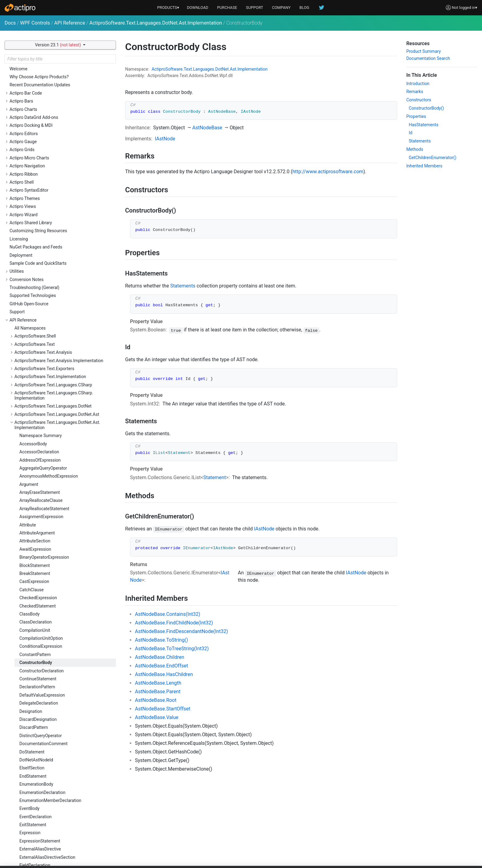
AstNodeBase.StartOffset (163, 709)
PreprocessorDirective (40, 752)
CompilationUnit (35, 185)
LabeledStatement (37, 565)
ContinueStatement (38, 233)
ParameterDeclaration (40, 719)
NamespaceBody (36, 663)
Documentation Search (428, 58)
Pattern (26, 736)
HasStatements (424, 125)
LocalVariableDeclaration (43, 614)
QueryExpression (36, 792)
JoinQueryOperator (37, 557)
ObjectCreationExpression (44, 679)
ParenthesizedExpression (43, 728)
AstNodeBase (207, 128)
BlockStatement (35, 120)
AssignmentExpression (41, 71)
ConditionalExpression (41, 201)
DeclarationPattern (37, 241)
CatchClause (32, 144)
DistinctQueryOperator (41, 290)
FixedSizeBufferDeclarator (44, 436)
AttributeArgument (37, 87)
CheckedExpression (38, 152)
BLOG (304, 8)
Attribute (28, 79)
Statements (183, 286)
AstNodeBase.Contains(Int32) (168, 614)
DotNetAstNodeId (36, 314)
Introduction (418, 84)
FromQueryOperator (38, 468)
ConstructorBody (36, 217)
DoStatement (32, 306)
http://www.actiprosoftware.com (328, 172)
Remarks (415, 92)
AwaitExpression (35, 104)
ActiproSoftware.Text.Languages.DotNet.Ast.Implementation (156, 23)
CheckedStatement (38, 160)
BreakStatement (35, 128)
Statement (215, 477)
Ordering (28, 711)
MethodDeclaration (38, 647)
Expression (30, 387)
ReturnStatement (36, 841)
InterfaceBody (33, 517)
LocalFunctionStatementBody (48, 606)
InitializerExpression (39, 501)
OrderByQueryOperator (41, 703)
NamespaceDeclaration (42, 671)
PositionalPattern (36, 744)
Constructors (419, 100)
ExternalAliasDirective (40, 403)
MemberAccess (34, 630)
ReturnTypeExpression (41, 857)
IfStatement (31, 493)
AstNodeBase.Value (157, 717)
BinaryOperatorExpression (44, 111)
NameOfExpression (38, 655)
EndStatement (33, 330)
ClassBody (30, 168)
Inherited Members (424, 166)
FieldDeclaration (35, 420)
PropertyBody (32, 760)
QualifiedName (34, 784)
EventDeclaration (36, 371)
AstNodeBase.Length (158, 683)
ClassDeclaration (36, 176)
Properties (416, 116)
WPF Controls (35, 23)
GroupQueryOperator (39, 484)
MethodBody (32, 639)
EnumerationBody (36, 338)
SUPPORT (255, 8)
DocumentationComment (43, 298)
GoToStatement (34, 476)
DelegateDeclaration (39, 257)
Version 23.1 (59, 45)
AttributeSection (35, 95)
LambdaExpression (38, 573)
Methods (415, 149)
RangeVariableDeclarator (43, 817)
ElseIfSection (32, 322)
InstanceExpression (38, 509)
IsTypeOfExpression (38, 549)
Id (411, 133)
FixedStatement (34, 444)
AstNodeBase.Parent (158, 692)
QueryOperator (33, 800)
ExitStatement (33, 379)
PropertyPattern (34, 776)
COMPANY (281, 8)
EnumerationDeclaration (42, 347)
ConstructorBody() (427, 108)
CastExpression (34, 136)
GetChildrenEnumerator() (433, 158)
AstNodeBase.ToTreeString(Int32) (172, 649)
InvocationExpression (40, 533)
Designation (31, 266)
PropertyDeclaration (38, 768)
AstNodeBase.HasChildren (164, 674)
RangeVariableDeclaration (44, 809)
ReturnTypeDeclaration (41, 849)
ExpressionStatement (40, 395)
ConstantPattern (35, 209)
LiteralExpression (36, 590)
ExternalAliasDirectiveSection (47, 412)
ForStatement (32, 460)
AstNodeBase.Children (160, 657)
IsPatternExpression (39, 541)
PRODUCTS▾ (168, 8)
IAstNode (165, 139)
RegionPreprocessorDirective (47, 833)
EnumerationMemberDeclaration (50, 355)
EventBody (29, 363)
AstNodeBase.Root (156, 700)
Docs (10, 23)
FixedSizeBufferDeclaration (45, 428)
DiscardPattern (34, 282)
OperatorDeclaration (39, 695)
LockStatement (34, 622)
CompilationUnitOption (41, 193)
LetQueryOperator (36, 582)
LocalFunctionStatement (43, 598)
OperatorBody (32, 687)
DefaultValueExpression (42, 249)
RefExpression (33, 825)
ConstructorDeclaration (41, 225)
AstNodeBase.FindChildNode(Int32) (174, 623)
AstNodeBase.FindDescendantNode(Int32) (181, 631)
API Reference (70, 23)
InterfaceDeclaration (39, 525)
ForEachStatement (37, 452)
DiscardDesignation (38, 274)
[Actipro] (20, 8)
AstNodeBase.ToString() (161, 640)
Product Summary (424, 51)
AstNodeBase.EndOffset (162, 666)
